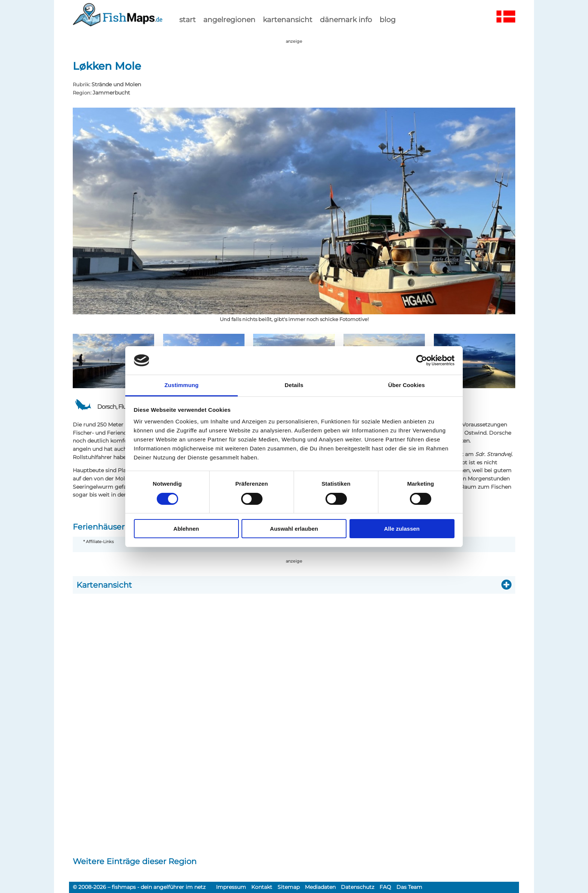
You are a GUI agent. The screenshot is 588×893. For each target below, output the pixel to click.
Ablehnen (186, 529)
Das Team (409, 887)
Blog (388, 20)
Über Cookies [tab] (406, 385)
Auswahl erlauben (294, 529)
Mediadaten (320, 887)
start (187, 20)
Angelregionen (229, 20)
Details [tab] (294, 385)
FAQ (385, 887)
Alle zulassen (402, 529)
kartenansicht (288, 20)
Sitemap (289, 887)
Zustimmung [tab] (182, 385)
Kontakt (262, 887)
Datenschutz (358, 887)
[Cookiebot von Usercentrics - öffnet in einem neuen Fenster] (422, 360)
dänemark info (346, 20)
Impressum (231, 887)
